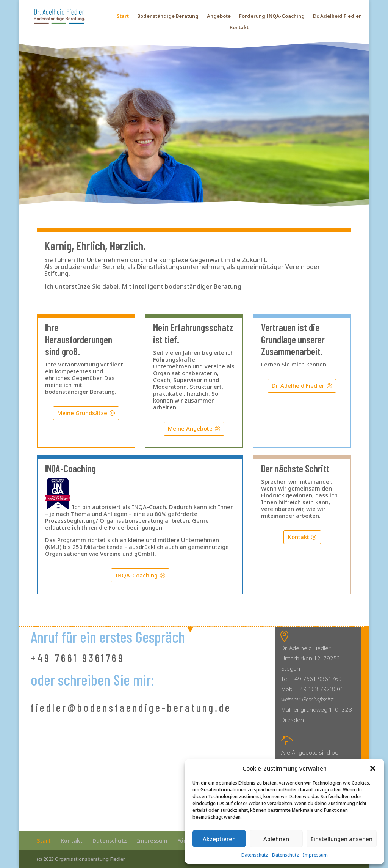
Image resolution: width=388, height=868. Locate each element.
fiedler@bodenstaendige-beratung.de (131, 708)
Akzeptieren (219, 839)
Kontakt (239, 28)
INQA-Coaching (136, 575)
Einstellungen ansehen (342, 839)
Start (123, 16)
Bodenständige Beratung (168, 16)
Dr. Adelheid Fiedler (337, 16)
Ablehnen (276, 839)
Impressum (315, 855)
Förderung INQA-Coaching (272, 16)
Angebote (219, 16)
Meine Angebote (190, 428)
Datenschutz (255, 855)
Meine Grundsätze (82, 413)
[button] (373, 768)
